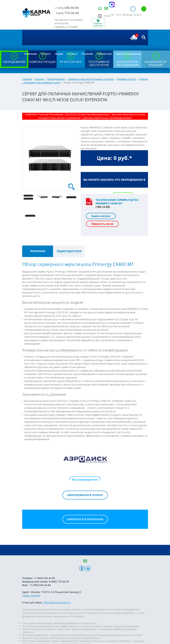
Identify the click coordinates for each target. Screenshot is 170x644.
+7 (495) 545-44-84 (40, 585)
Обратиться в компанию (85, 519)
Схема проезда (31, 595)
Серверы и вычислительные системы (91, 79)
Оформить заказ (102, 224)
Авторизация (133, 9)
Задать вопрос (101, 216)
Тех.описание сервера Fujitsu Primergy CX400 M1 (117, 202)
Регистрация (144, 9)
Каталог (39, 79)
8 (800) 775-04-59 (59, 582)
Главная (27, 79)
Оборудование (56, 79)
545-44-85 (67, 8)
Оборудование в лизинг (85, 495)
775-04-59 (67, 13)
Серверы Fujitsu (126, 79)
